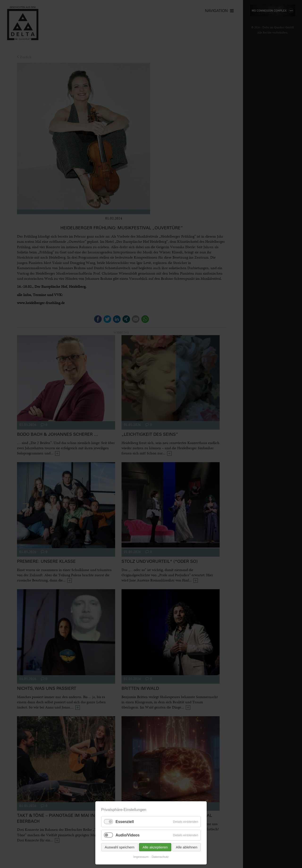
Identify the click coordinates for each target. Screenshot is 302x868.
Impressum (141, 857)
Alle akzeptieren (155, 847)
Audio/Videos (128, 835)
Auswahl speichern (120, 847)
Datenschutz (160, 857)
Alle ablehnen (187, 847)
